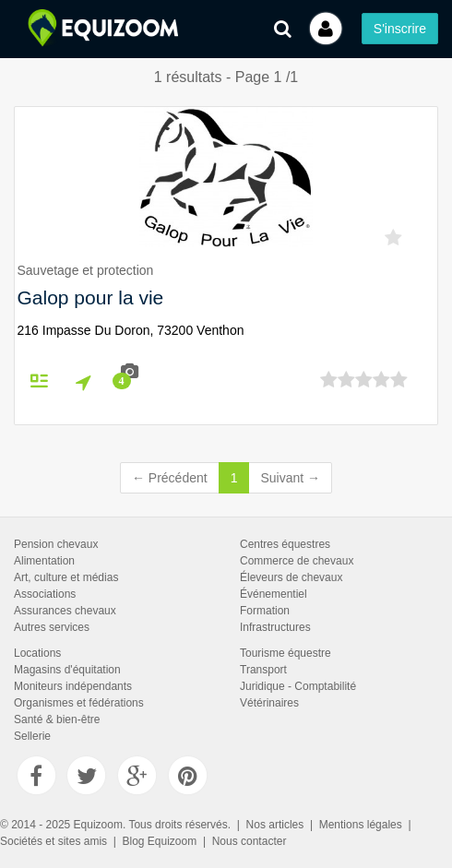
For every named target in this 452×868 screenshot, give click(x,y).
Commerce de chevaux (297, 561)
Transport (263, 670)
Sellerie (32, 736)
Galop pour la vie (91, 297)
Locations (37, 653)
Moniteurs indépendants (73, 686)
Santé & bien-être (57, 719)
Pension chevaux (56, 544)
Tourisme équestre (285, 653)
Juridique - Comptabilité (298, 686)
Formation (265, 611)
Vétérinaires (269, 703)
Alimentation (44, 561)
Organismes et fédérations (79, 703)
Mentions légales (361, 825)
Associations (45, 594)
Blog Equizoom (160, 841)
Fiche (47, 380)
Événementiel (274, 594)
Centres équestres (285, 544)
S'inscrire (400, 29)
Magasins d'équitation (67, 670)
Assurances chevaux (65, 611)
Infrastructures (275, 627)
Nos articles (275, 825)
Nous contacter (250, 841)
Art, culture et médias (66, 577)
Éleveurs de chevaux (291, 577)
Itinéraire (93, 381)
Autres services (52, 627)
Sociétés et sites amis (54, 841)
